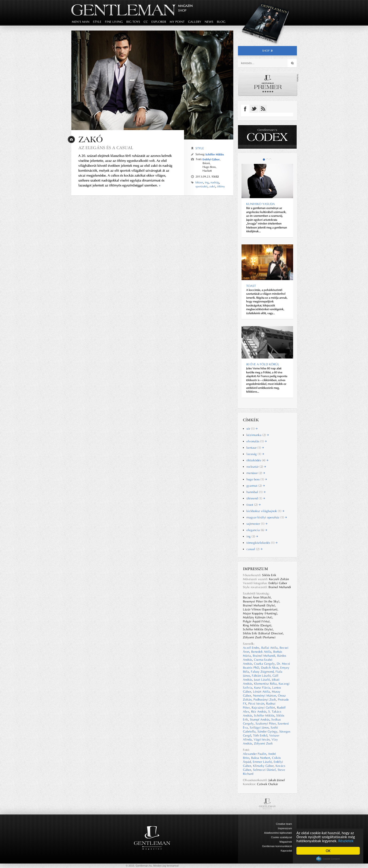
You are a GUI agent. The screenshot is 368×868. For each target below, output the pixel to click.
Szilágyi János (259, 727)
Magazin (185, 6)
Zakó (91, 139)
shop (267, 51)
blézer (199, 182)
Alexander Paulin (255, 754)
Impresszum (285, 828)
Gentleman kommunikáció (277, 846)
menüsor (256, 473)
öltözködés (257, 460)
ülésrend (256, 498)
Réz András (259, 712)
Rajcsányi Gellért (263, 708)
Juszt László (262, 680)
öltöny (221, 186)
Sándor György (267, 731)
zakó (212, 186)
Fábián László (261, 676)
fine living (114, 22)
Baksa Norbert (261, 758)
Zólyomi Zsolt (263, 743)
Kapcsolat (286, 851)
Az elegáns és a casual (106, 148)
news (209, 22)
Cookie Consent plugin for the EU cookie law (328, 859)
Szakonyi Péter (266, 723)
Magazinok (286, 842)
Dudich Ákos (270, 668)
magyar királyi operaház (267, 517)
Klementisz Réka (265, 684)
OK (328, 851)
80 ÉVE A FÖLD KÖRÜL (263, 364)
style (97, 22)
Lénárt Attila (261, 692)
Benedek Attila (261, 652)
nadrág (215, 182)
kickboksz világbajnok (265, 511)
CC (146, 22)
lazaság (255, 454)
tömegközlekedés (262, 543)
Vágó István (262, 739)
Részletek (346, 841)
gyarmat (256, 486)
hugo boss (257, 479)
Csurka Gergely (264, 664)
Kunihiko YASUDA (261, 204)
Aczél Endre (251, 648)
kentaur (255, 448)
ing (207, 182)
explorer (159, 22)
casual (254, 549)
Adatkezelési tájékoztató (278, 833)
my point (177, 22)
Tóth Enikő (260, 735)
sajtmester (257, 524)
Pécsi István (256, 704)
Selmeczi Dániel (264, 770)
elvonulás (257, 441)
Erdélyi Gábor (211, 159)
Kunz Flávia (262, 688)
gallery (195, 22)
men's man (81, 22)
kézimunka (258, 435)
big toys (133, 22)
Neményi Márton (264, 696)
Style (200, 148)
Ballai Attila (269, 648)
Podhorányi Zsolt (265, 700)
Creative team (284, 824)
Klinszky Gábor (263, 766)
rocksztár (256, 467)
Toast (251, 286)
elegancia (257, 530)
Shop (182, 10)
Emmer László (262, 762)
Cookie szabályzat (282, 837)
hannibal (256, 492)
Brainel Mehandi (264, 656)
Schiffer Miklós (215, 154)
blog (221, 22)
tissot (253, 505)
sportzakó (201, 186)
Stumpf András (260, 719)
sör (252, 429)
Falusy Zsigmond (262, 672)
